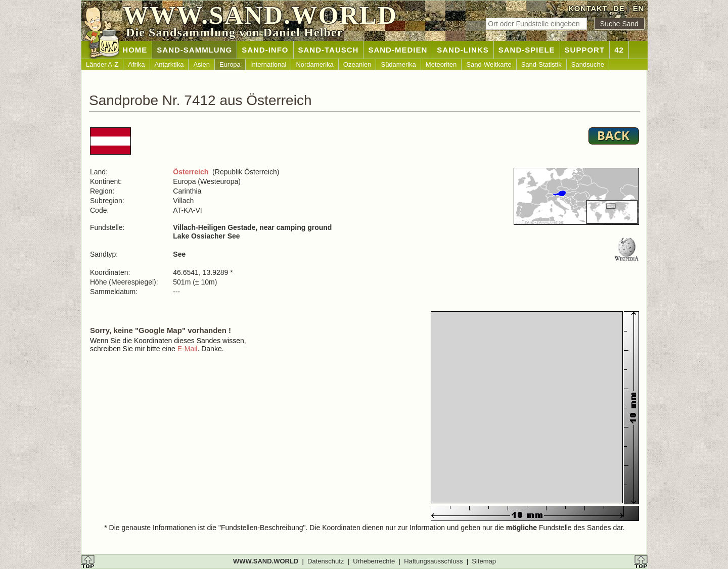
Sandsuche (588, 64)
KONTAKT (588, 8)
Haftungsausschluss (433, 561)
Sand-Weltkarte (489, 64)
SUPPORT (585, 50)
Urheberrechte (374, 561)
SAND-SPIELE (527, 50)
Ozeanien (357, 64)
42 (619, 50)
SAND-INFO (265, 50)
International (268, 64)
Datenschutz (326, 561)
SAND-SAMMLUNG (194, 50)
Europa (230, 64)
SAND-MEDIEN (398, 50)
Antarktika (169, 64)
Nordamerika (314, 64)
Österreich (191, 172)
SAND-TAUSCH (329, 50)
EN (639, 8)
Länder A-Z (102, 64)
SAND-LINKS (463, 50)
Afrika (136, 64)
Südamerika (398, 64)
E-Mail (188, 349)
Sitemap (484, 561)
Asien (201, 64)
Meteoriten (441, 64)
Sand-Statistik (541, 64)
